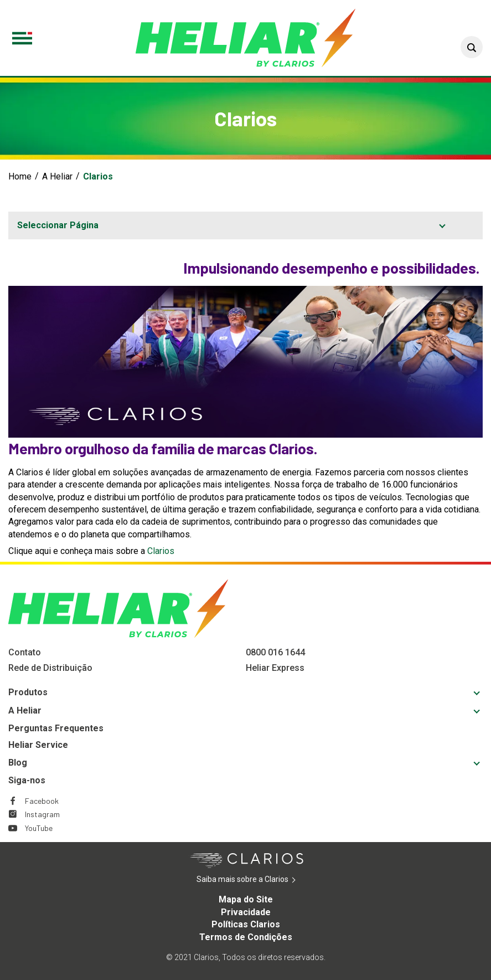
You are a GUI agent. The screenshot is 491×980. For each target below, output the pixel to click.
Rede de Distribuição (50, 668)
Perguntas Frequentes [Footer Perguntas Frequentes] (56, 728)
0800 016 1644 (275, 652)
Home (20, 176)
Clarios (161, 551)
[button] (472, 47)
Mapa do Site (246, 899)
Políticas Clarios (246, 924)
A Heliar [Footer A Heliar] (25, 710)
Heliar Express (275, 668)
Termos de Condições (246, 937)
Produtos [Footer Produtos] (28, 692)
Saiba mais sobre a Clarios (259, 880)
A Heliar (57, 176)
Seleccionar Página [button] (58, 225)
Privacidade (246, 912)
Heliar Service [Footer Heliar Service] (38, 745)
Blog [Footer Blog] (18, 763)
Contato (25, 652)
